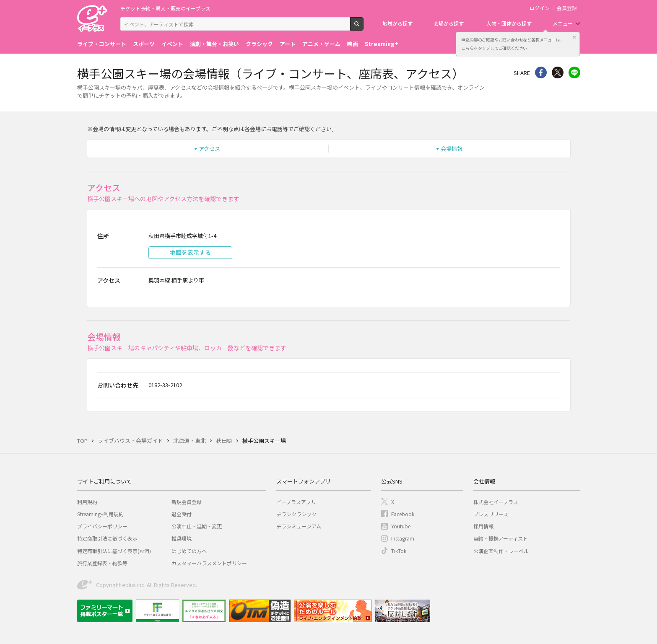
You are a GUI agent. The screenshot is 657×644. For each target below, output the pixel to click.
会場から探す (449, 23)
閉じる (574, 37)
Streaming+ (382, 44)
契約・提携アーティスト (501, 538)
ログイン (540, 8)
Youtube (401, 526)
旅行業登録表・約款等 (102, 563)
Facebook (403, 514)
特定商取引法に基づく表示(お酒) (114, 551)
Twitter (558, 72)
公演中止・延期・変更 (197, 526)
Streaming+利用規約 (100, 514)
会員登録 (567, 8)
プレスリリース (491, 514)
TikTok (399, 551)
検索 (363, 27)
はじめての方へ (189, 551)
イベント (172, 44)
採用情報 (483, 526)
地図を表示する (190, 252)
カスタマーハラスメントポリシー (209, 563)
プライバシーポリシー (102, 526)
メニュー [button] (563, 23)
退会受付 (182, 514)
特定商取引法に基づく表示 (107, 538)
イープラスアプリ (296, 502)
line (574, 72)
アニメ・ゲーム (321, 44)
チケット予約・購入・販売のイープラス (165, 8)
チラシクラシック (296, 514)
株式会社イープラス (496, 502)
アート (288, 44)
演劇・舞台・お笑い (214, 44)
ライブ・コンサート (102, 44)
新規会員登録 (187, 502)
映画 (353, 44)
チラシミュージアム (299, 526)
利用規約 (87, 502)
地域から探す (397, 23)
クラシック (259, 44)
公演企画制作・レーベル (501, 551)
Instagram (403, 538)
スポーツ (144, 44)
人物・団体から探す (509, 23)
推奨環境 (182, 538)
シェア (541, 72)
